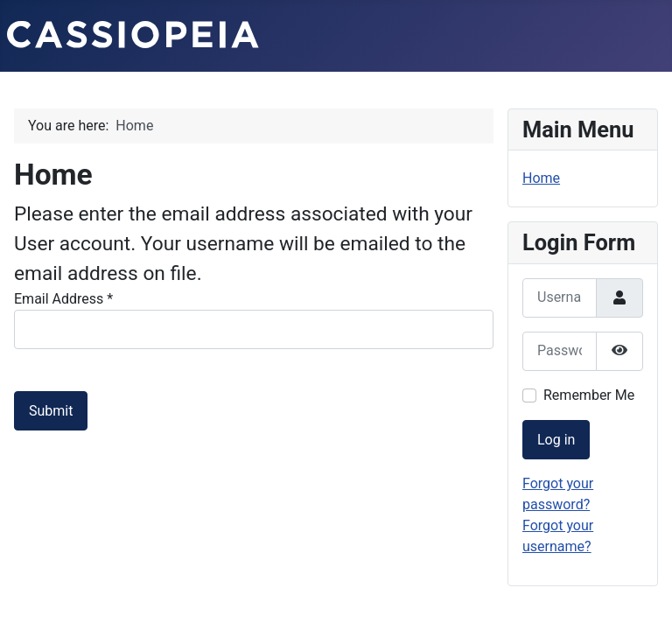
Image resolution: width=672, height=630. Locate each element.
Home (541, 178)
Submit (51, 411)
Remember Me (589, 395)
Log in (556, 440)
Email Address (63, 299)
